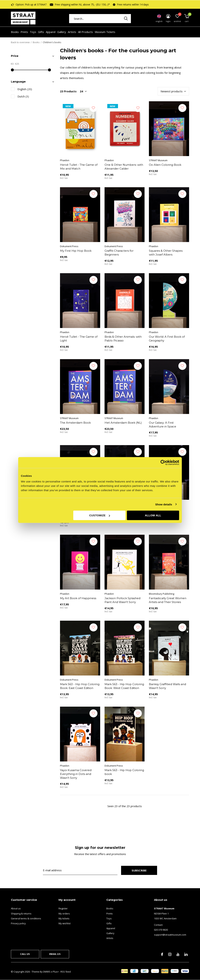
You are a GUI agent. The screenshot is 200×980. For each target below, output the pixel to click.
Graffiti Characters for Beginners (119, 253)
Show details (164, 504)
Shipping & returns (21, 914)
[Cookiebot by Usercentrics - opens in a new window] (163, 462)
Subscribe (139, 870)
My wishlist (65, 923)
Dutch (23, 96)
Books (15, 32)
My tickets (64, 918)
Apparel (51, 32)
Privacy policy (18, 923)
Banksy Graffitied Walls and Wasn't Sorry (167, 686)
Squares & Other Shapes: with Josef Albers (166, 253)
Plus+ (56, 972)
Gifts (41, 32)
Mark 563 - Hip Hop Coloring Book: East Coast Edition (80, 686)
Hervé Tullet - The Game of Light (79, 339)
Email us (55, 954)
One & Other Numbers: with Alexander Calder (124, 167)
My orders (64, 914)
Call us (25, 954)
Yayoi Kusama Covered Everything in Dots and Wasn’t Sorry (76, 774)
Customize (100, 515)
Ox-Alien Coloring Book (165, 165)
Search (126, 19)
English (25, 89)
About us (16, 908)
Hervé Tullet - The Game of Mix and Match (79, 167)
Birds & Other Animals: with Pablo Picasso (123, 339)
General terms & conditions (26, 918)
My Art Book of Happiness (78, 598)
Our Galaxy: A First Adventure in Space (163, 425)
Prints (24, 32)
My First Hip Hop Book (76, 251)
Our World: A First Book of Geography (167, 339)
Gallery (62, 32)
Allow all (153, 515)
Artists (72, 32)
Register (63, 908)
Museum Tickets (105, 32)
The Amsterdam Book (75, 423)
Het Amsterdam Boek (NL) (123, 423)
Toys (33, 32)
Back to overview (20, 42)
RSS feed (66, 972)
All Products (85, 32)
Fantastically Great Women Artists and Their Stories (168, 600)
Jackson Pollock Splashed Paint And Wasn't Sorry (122, 600)
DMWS (47, 972)
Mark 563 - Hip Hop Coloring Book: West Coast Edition (124, 686)
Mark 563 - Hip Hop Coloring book (124, 772)
